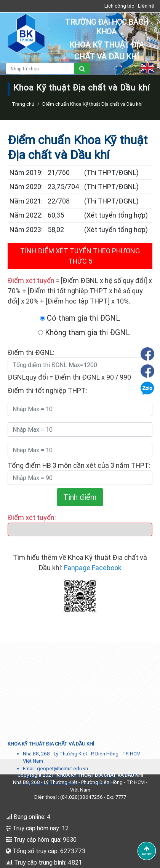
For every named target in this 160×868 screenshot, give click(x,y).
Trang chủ (23, 104)
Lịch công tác (119, 6)
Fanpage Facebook (93, 568)
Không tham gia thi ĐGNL (84, 332)
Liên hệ (146, 6)
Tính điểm (80, 497)
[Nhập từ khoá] (40, 68)
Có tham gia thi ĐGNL (80, 318)
